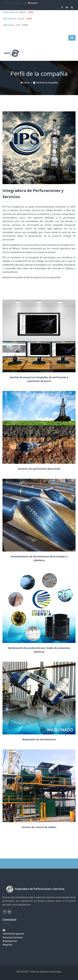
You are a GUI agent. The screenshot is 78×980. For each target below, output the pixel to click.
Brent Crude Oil (11, 12)
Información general (14, 3)
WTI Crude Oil (10, 19)
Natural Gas (9, 25)
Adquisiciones (10, 941)
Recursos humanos (13, 937)
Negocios (8, 945)
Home (27, 83)
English (33, 3)
